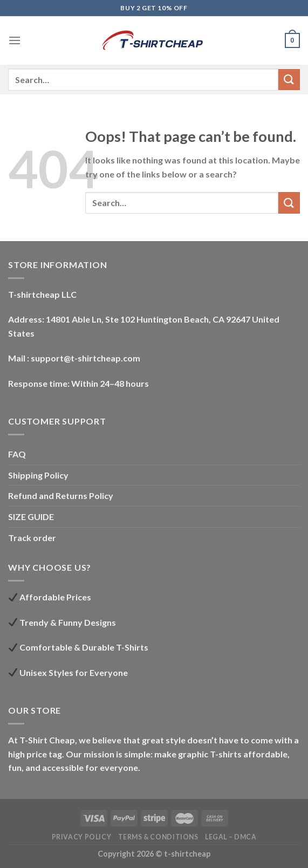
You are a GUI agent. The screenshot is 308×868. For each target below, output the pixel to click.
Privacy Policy (82, 837)
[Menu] (15, 40)
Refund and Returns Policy (61, 495)
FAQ (17, 454)
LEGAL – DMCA (231, 837)
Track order (32, 538)
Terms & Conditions (158, 837)
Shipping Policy (38, 475)
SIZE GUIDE (31, 517)
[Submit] (289, 80)
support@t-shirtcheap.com (85, 358)
